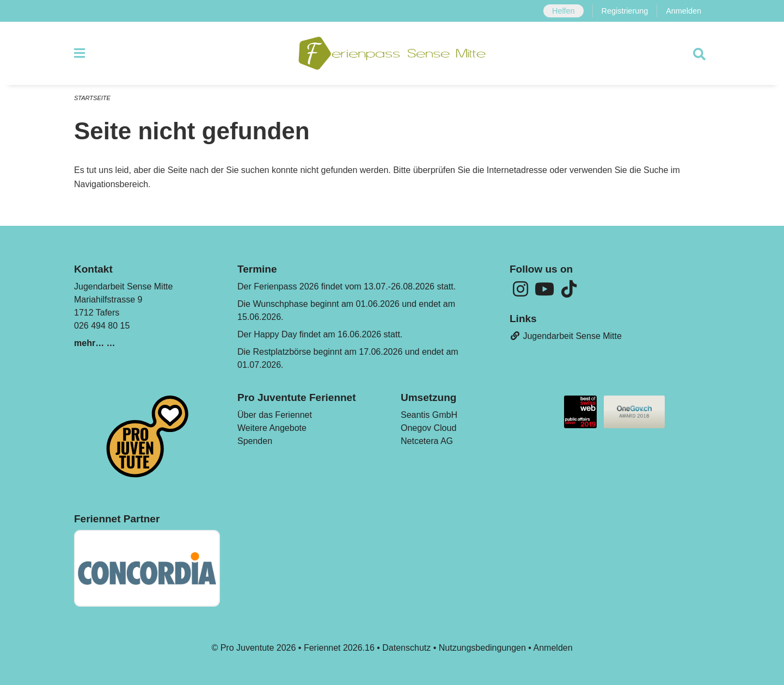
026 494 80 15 (102, 326)
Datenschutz (406, 648)
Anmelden (684, 11)
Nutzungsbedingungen (482, 648)
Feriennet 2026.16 (339, 648)
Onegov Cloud (428, 428)
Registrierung (625, 11)
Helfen (563, 11)
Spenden (255, 441)
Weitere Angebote (272, 428)
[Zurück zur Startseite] (392, 53)
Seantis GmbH (429, 415)
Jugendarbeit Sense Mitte (566, 336)
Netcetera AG (427, 441)
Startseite (92, 98)
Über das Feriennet (275, 415)
